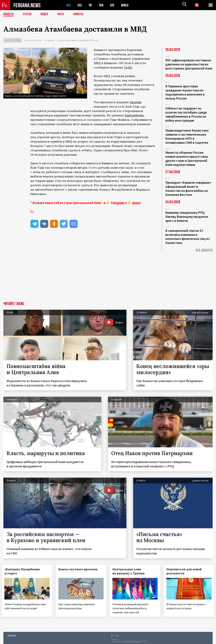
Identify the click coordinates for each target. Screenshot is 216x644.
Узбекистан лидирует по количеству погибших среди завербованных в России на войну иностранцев (186, 114)
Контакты (12, 634)
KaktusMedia (134, 115)
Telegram (117, 203)
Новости (9, 14)
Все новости (204, 250)
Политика (49, 40)
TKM (102, 5)
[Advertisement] (108, 276)
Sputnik (136, 102)
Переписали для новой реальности (186, 571)
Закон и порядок (33, 40)
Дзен (136, 203)
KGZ (80, 5)
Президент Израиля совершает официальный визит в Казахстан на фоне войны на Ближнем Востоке (188, 189)
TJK (91, 5)
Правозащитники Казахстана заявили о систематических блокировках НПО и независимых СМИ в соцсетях (187, 136)
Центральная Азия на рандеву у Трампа (130, 571)
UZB (113, 5)
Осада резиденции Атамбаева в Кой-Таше (78, 40)
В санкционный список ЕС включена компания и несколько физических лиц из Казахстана (187, 237)
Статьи (28, 14)
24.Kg (128, 67)
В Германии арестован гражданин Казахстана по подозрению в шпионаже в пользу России (185, 92)
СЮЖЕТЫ (80, 14)
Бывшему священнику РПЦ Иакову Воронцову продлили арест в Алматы (187, 217)
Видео (46, 14)
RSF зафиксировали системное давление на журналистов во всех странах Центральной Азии (189, 64)
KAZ (69, 5)
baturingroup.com (133, 640)
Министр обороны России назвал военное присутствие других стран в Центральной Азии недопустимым (187, 159)
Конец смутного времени (79, 569)
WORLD (126, 5)
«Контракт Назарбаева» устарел (24, 571)
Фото (62, 14)
